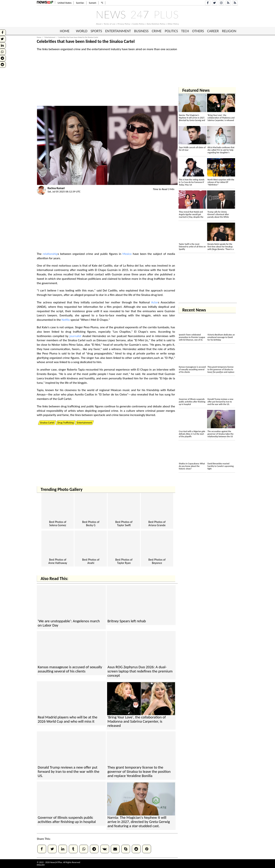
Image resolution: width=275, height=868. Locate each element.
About (99, 24)
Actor (155, 302)
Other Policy (173, 24)
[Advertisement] (259, 71)
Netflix (66, 320)
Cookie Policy (139, 24)
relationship (50, 254)
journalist (75, 336)
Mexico (127, 254)
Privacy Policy (124, 24)
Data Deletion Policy (156, 24)
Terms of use (110, 24)
